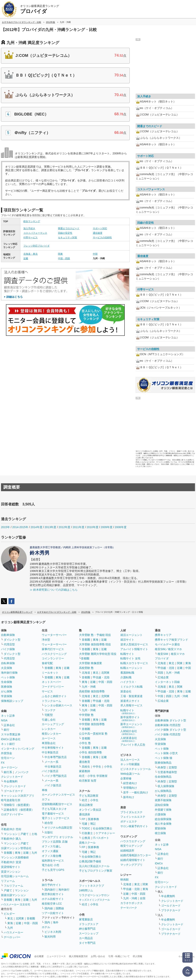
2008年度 (120, 527)
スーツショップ (89, 933)
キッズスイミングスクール (94, 900)
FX (3, 763)
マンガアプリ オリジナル (57, 837)
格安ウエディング (131, 846)
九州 (34, 853)
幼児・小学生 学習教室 (93, 776)
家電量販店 (86, 919)
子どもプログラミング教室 (96, 871)
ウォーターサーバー (54, 635)
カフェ (46, 799)
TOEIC (86, 828)
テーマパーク (129, 908)
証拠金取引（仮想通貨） (19, 810)
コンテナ (50, 710)
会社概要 (39, 956)
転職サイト (127, 654)
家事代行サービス (53, 649)
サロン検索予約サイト (134, 826)
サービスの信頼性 (102, 237)
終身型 (162, 767)
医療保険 (7, 687)
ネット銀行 (8, 744)
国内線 (49, 908)
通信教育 (85, 762)
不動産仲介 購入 (11, 839)
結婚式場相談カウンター (136, 855)
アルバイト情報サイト (134, 649)
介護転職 (126, 677)
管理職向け (130, 788)
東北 (10, 918)
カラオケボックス (131, 903)
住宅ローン (8, 758)
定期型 (173, 767)
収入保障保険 (166, 786)
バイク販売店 (50, 771)
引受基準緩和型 (167, 772)
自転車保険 (8, 663)
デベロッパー (12, 937)
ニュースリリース (56, 956)
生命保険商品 (163, 777)
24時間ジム (86, 890)
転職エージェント (131, 668)
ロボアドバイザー (12, 814)
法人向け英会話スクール (94, 866)
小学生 (108, 767)
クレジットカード (12, 777)
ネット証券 (8, 716)
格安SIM (163, 654)
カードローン (9, 767)
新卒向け (129, 797)
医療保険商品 (163, 763)
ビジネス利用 (53, 932)
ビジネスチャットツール (136, 769)
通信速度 (98, 233)
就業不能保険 (163, 800)
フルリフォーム (13, 886)
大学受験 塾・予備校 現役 (95, 635)
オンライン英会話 (90, 810)
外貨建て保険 (163, 810)
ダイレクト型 (12, 640)
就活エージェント (131, 635)
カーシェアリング (53, 724)
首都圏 (8, 853)
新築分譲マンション (13, 895)
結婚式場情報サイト (133, 860)
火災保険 (7, 668)
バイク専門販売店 (56, 776)
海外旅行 (64, 890)
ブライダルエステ (131, 812)
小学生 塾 (85, 743)
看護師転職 (127, 673)
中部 (95, 254)
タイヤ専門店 (87, 943)
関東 (60, 254)
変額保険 (160, 828)
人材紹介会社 (129, 732)
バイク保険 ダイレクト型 (170, 730)
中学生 (97, 767)
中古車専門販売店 (56, 757)
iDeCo (159, 863)
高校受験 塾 (86, 668)
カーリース (49, 738)
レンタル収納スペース (58, 705)
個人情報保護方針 (78, 956)
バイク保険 (8, 649)
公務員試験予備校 (90, 861)
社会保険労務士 (103, 828)
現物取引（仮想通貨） (18, 805)
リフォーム (8, 881)
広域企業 (163, 677)
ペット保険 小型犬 (166, 753)
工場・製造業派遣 (131, 696)
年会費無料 (11, 781)
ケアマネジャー (105, 833)
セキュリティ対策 (68, 237)
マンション (11, 834)
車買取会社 (49, 743)
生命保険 (7, 682)
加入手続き (29, 228)
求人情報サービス (131, 705)
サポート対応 (100, 228)
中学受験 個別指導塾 (92, 724)
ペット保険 (8, 677)
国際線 (60, 908)
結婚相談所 (127, 850)
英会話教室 (86, 805)
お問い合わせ (98, 956)
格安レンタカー (51, 734)
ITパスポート (101, 838)
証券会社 (9, 725)
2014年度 (36, 527)
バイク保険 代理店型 (168, 734)
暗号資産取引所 (11, 800)
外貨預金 (7, 753)
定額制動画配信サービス (57, 804)
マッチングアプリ (131, 865)
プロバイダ (162, 658)
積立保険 (160, 833)
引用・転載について (119, 956)
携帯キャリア (163, 635)
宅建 (85, 824)
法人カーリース (130, 760)
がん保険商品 (163, 791)
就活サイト (127, 640)
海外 (56, 922)
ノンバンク (22, 772)
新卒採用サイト (130, 719)
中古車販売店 (50, 752)
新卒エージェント (131, 725)
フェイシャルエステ (133, 817)
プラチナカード (171, 910)
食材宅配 (47, 663)
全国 (143, 898)
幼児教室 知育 (88, 781)
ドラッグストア (89, 924)
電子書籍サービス (53, 814)
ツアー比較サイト (53, 913)
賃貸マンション (11, 872)
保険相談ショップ (12, 701)
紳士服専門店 (87, 929)
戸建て (25, 834)
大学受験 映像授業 (90, 663)
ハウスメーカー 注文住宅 (16, 904)
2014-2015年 (20, 527)
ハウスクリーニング (54, 654)
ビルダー (9, 914)
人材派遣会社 (129, 739)
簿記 (93, 824)
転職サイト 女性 (130, 658)
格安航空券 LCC (52, 904)
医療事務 (93, 819)
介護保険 (160, 814)
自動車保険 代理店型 (168, 725)
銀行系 (8, 772)
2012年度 (64, 527)
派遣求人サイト (130, 701)
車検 (45, 790)
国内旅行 (50, 890)
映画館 (125, 880)
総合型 (49, 823)
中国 (188, 668)
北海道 (86, 673)
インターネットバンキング (18, 749)
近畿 (26, 258)
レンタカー (49, 729)
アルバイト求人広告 (133, 745)
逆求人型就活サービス (134, 644)
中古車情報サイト (53, 748)
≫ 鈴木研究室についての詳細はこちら (54, 590)
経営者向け (130, 783)
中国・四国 (64, 258)
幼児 (85, 800)
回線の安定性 (65, 233)
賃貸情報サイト (11, 867)
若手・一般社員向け (136, 792)
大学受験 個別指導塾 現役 (95, 644)
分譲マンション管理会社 (16, 848)
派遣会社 (126, 691)
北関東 (20, 918)
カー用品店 (86, 938)
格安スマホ (178, 654)
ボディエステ (129, 821)
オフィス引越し (51, 846)
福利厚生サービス (53, 861)
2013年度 (50, 527)
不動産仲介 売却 (11, 829)
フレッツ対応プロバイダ (36, 246)
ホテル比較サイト (53, 899)
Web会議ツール (130, 774)
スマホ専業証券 (11, 734)
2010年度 (93, 527)
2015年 (5, 527)
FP (84, 819)
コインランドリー (53, 658)
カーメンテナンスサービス (58, 795)
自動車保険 (8, 635)
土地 (34, 834)
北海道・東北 (30, 254)
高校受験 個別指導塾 (92, 691)
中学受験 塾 (86, 715)
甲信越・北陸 (101, 677)
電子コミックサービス (56, 818)
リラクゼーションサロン (94, 895)
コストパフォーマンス (35, 233)
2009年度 (107, 527)
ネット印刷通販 (130, 764)
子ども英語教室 (89, 796)
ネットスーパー (51, 682)
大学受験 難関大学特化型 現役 (98, 654)
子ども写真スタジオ (54, 809)
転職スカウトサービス (134, 663)
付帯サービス (30, 237)
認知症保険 (162, 805)
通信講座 (85, 814)
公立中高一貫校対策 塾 (93, 734)
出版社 (49, 832)
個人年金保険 (163, 824)
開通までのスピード (69, 228)
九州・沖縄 (89, 687)
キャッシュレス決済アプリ (18, 796)
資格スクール (87, 843)
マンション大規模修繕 (15, 857)
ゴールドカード (13, 791)
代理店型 (9, 644)
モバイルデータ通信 (167, 644)
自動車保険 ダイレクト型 (170, 720)
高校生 (86, 767)
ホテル (46, 927)
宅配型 (49, 715)
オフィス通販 (50, 851)
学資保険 (7, 696)
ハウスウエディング (133, 841)
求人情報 (137, 956)
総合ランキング (32, 221)
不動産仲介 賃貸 (11, 862)
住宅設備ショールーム (15, 876)
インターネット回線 (167, 682)
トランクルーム (51, 701)
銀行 (7, 730)
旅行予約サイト (51, 885)
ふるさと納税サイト (54, 696)
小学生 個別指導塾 (90, 752)
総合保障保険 (163, 819)
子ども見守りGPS (53, 870)
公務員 (86, 838)
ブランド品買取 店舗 (55, 842)
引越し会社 (49, 720)
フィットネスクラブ (91, 886)
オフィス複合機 (51, 856)
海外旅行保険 (9, 673)
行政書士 (87, 833)
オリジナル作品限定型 (58, 828)
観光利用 (50, 937)
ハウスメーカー (13, 932)
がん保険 (7, 691)
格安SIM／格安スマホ (168, 649)
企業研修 (126, 778)
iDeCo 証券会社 (11, 739)
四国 (160, 673)
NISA (4, 720)
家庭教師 (85, 771)
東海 (18, 853)
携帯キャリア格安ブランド (171, 640)
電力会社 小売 (50, 865)
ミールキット (50, 673)
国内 (47, 922)
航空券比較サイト (53, 894)
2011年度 (78, 527)
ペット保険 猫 (164, 758)
